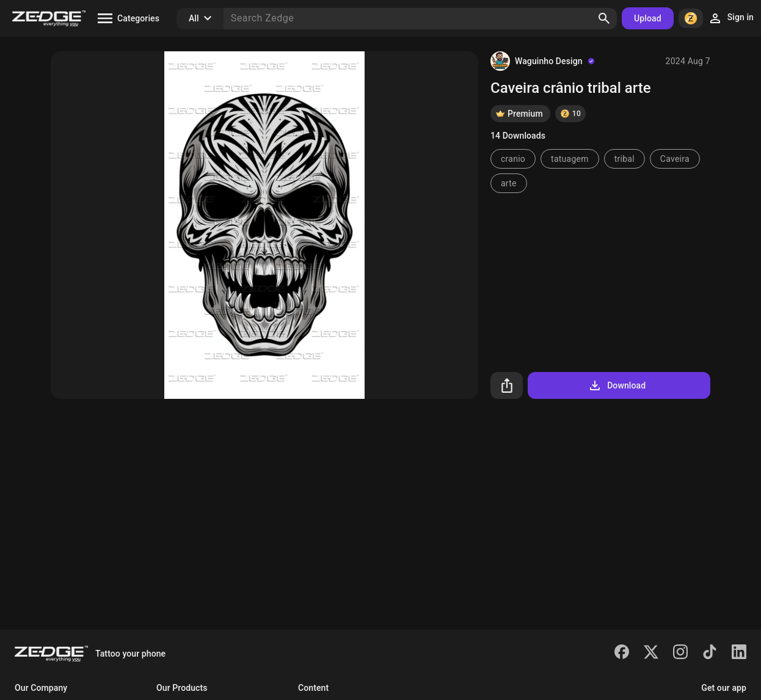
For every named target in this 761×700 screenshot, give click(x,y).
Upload (648, 18)
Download (617, 385)
